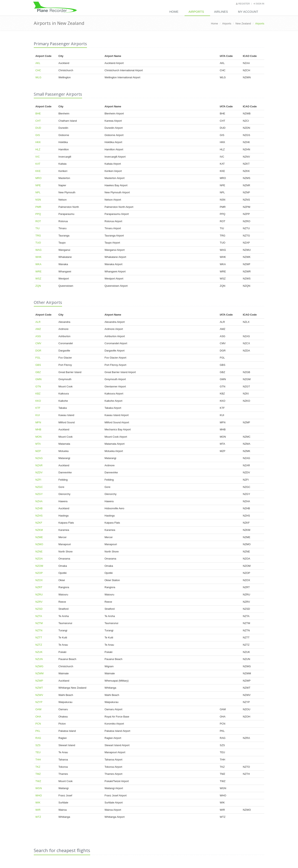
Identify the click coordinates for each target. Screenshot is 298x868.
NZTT (39, 637)
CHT (38, 121)
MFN (38, 422)
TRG (38, 236)
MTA (38, 444)
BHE (38, 113)
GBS (38, 365)
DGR (38, 351)
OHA (38, 717)
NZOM (39, 566)
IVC (38, 157)
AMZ (38, 329)
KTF (38, 408)
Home (174, 12)
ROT (38, 221)
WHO (39, 795)
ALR (38, 322)
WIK (38, 803)
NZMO (39, 544)
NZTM (39, 623)
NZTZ (39, 645)
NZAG (39, 458)
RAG (38, 738)
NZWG (39, 666)
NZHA (39, 501)
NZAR (39, 465)
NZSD (39, 609)
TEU (38, 752)
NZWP (39, 681)
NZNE (39, 552)
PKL (38, 731)
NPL (38, 192)
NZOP (39, 573)
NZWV (39, 695)
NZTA (39, 616)
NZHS (39, 516)
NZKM (39, 530)
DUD (38, 128)
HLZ (38, 149)
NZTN (39, 630)
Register (243, 4)
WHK (38, 257)
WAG (39, 250)
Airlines (221, 12)
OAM (38, 709)
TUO (38, 243)
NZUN (39, 659)
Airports (196, 12)
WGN (39, 788)
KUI (38, 415)
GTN (38, 386)
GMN (38, 379)
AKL (38, 63)
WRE (38, 271)
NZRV (39, 602)
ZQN (38, 286)
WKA (38, 264)
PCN (38, 724)
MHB (38, 429)
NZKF (39, 523)
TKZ (38, 767)
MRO (38, 178)
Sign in (259, 4)
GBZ (38, 372)
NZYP (39, 702)
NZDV (39, 472)
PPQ (38, 214)
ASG (38, 336)
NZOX (39, 580)
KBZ (38, 394)
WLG (38, 77)
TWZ (38, 781)
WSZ (38, 279)
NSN (38, 200)
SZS (38, 745)
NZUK (39, 652)
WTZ (38, 817)
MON (38, 437)
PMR (38, 207)
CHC (38, 70)
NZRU (39, 595)
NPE (38, 185)
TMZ (38, 774)
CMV (38, 343)
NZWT (39, 688)
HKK (38, 142)
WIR (38, 810)
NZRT (39, 587)
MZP (38, 451)
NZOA (39, 559)
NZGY (39, 494)
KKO (38, 401)
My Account (248, 12)
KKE (38, 171)
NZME (39, 537)
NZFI (38, 480)
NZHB (39, 508)
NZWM (39, 673)
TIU (38, 228)
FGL (38, 358)
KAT (38, 164)
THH (38, 760)
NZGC (39, 487)
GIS (38, 135)
